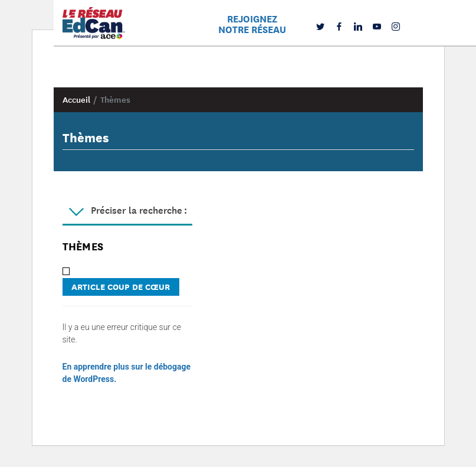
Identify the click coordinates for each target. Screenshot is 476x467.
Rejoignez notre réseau (252, 24)
